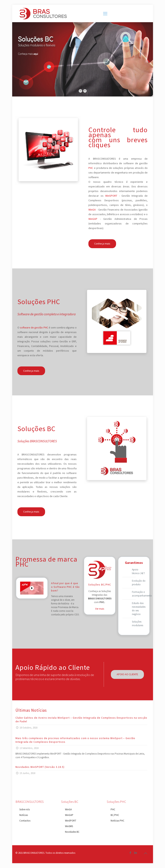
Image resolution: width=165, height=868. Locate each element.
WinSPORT (111, 196)
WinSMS (69, 826)
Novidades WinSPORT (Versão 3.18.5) (40, 767)
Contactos (25, 821)
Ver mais (100, 609)
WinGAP (93, 219)
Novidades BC (72, 832)
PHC (91, 168)
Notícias (24, 815)
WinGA (92, 210)
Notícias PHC (118, 821)
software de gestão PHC (34, 327)
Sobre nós (25, 809)
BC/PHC (115, 815)
